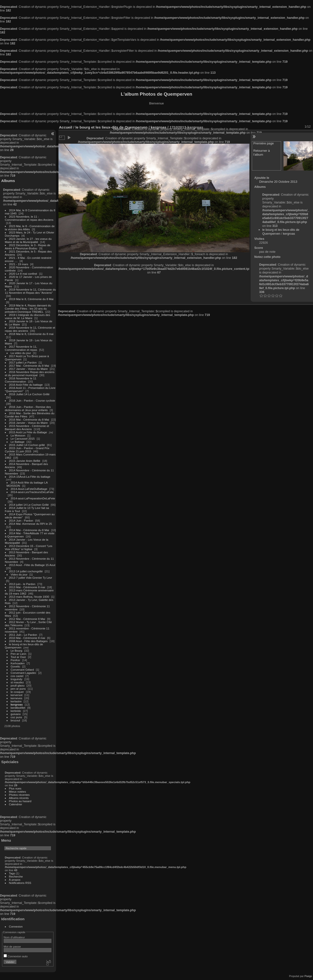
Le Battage (18, 442)
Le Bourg (17, 651)
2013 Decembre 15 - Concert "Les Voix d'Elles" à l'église (29, 547)
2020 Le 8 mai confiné (23, 274)
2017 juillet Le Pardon (23, 362)
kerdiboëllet (18, 708)
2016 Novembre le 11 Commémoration (21, 380)
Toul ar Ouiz (18, 657)
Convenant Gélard (22, 670)
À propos (15, 880)
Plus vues (15, 788)
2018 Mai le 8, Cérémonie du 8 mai (31, 334)
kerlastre (16, 701)
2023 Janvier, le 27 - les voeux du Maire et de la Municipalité (28, 240)
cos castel (17, 676)
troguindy (17, 679)
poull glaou (18, 685)
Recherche (16, 876)
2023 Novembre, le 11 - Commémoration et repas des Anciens (29, 218)
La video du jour (21, 353)
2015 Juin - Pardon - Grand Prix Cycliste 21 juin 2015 (27, 450)
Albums (8, 181)
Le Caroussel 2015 (23, 439)
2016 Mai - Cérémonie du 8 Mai (29, 419)
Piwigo (308, 976)
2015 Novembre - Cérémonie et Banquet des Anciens (27, 427)
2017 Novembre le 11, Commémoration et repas (21, 348)
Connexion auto (16, 956)
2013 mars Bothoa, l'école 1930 (29, 597)
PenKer (15, 660)
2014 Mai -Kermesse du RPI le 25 (31, 524)
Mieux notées (18, 792)
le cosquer (17, 692)
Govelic (15, 666)
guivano (16, 714)
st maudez (17, 682)
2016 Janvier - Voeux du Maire (28, 423)
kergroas (17, 704)
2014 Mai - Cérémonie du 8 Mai (29, 530)
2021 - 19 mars (19, 264)
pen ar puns (18, 689)
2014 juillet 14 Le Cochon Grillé (29, 505)
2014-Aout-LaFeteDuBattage (29, 489)
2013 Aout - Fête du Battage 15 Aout (32, 565)
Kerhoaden (18, 663)
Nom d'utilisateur (14, 937)
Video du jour (19, 574)
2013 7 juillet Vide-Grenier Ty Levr (31, 578)
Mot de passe (12, 946)
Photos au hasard (20, 801)
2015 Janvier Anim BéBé (25, 461)
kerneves (17, 698)
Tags (12, 873)
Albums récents (19, 798)
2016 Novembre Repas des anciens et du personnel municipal (30, 374)
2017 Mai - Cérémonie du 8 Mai (29, 366)
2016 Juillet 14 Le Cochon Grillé (29, 394)
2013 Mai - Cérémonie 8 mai (27, 587)
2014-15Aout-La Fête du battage (30, 477)
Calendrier (16, 804)
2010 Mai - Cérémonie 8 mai (27, 638)
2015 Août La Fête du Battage (28, 432)
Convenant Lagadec (24, 673)
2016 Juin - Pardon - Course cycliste (32, 400)
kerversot (17, 695)
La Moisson (18, 435)
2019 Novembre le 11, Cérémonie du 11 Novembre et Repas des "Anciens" (30, 291)
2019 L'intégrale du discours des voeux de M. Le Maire (28, 316)
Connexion (16, 926)
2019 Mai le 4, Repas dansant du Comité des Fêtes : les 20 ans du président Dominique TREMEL (28, 308)
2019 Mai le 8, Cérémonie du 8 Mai (31, 299)
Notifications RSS (20, 883)
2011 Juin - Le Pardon (23, 635)
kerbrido (16, 711)
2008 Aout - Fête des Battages (28, 641)
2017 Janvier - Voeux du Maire (28, 369)
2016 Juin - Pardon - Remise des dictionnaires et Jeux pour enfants (28, 408)
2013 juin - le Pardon (22, 584)
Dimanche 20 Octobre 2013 (278, 182)
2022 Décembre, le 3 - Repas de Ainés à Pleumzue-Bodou (28, 247)
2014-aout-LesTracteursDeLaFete (32, 492)
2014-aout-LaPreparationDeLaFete (33, 498)
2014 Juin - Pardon (21, 520)
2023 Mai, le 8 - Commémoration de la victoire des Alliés (30, 228)
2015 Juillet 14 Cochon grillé (27, 445)
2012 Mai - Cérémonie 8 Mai (27, 619)
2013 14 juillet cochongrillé (26, 571)
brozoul (15, 720)
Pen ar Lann (19, 654)
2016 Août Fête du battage (26, 385)
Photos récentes (19, 795)
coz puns (16, 717)
